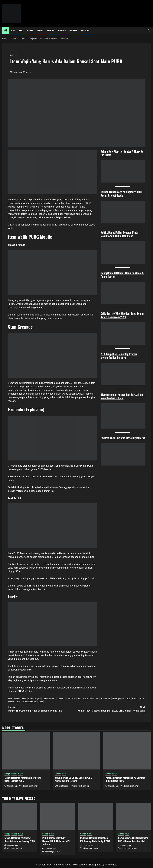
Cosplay (85, 30)
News (21, 30)
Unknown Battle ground (26, 702)
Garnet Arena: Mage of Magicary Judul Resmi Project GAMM (121, 194)
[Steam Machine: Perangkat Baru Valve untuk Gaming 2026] (26, 751)
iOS (79, 699)
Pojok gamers (118, 699)
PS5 (128, 699)
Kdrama (62, 30)
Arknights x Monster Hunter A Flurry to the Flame (122, 153)
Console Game (49, 699)
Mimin (28, 72)
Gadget (40, 30)
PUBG (135, 699)
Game (60, 699)
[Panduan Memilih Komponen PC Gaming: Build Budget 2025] (127, 751)
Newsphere (95, 865)
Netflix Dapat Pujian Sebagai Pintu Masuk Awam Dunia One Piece (119, 234)
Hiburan (73, 30)
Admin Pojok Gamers (30, 786)
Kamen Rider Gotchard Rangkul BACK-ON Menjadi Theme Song (111, 709)
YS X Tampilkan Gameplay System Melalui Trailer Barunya (119, 356)
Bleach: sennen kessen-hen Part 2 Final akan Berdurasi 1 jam (122, 396)
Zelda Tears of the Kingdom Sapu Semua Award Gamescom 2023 (122, 315)
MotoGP (51, 30)
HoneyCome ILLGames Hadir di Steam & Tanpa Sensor (122, 275)
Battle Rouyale (34, 699)
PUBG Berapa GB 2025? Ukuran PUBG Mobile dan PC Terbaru (73, 779)
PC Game (94, 699)
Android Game (20, 699)
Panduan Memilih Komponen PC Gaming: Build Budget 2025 (125, 779)
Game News (70, 699)
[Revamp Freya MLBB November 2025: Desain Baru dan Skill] (133, 816)
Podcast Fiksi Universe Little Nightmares (123, 438)
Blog (13, 30)
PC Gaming (105, 699)
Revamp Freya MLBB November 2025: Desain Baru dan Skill (133, 839)
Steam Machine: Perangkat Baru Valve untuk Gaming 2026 (23, 779)
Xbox (41, 702)
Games (30, 30)
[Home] (6, 31)
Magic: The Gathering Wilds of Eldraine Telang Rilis (42, 709)
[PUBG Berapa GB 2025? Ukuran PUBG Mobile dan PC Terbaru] (76, 751)
